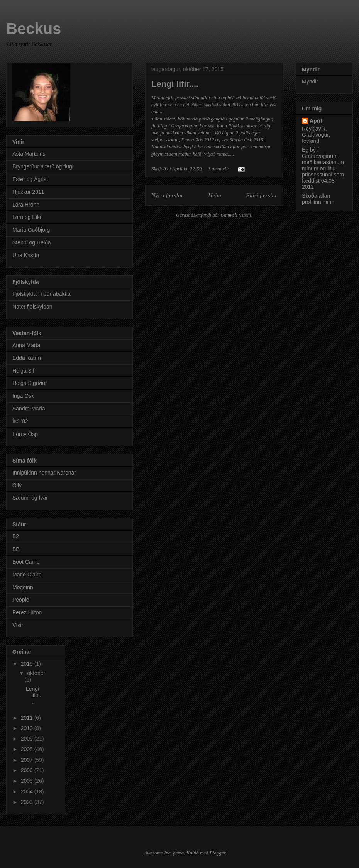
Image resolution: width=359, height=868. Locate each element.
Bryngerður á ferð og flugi (43, 166)
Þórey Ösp (25, 434)
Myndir (310, 81)
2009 (28, 739)
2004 (28, 792)
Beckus (34, 29)
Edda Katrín (27, 358)
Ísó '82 (20, 421)
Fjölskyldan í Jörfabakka (41, 294)
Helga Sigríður (30, 383)
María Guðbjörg (31, 230)
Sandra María (29, 409)
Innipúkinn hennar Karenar (44, 473)
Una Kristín (26, 255)
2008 (28, 749)
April (316, 121)
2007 (28, 760)
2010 (28, 728)
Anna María (26, 345)
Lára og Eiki (27, 217)
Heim (215, 195)
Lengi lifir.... (175, 84)
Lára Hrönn (26, 205)
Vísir (18, 625)
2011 (28, 718)
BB (16, 549)
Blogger (217, 853)
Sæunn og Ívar (30, 498)
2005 (28, 781)
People (21, 600)
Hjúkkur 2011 (28, 192)
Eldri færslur (262, 195)
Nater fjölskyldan (32, 307)
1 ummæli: (219, 169)
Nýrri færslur (167, 195)
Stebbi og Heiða (32, 242)
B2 (16, 536)
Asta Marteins (29, 154)
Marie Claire (27, 575)
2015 (28, 664)
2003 (28, 802)
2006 (28, 770)
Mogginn (23, 587)
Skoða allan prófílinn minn (318, 199)
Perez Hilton (27, 612)
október (36, 673)
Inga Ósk (23, 396)
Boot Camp (26, 562)
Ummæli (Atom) (236, 215)
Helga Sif (23, 371)
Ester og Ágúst (30, 179)
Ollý (17, 485)
